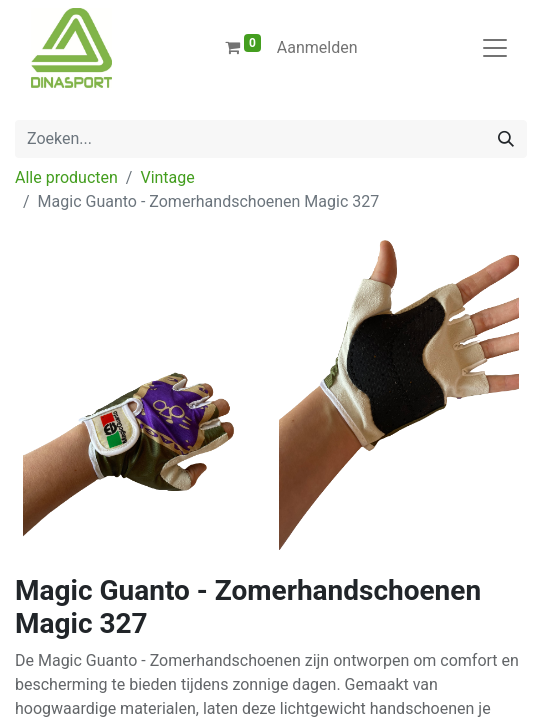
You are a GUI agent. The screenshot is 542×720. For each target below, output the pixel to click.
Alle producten (66, 177)
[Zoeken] (506, 139)
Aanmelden (317, 47)
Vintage (167, 177)
